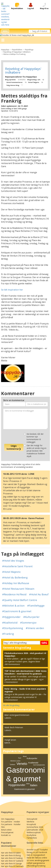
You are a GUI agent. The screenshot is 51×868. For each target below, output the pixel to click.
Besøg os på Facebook (36, 806)
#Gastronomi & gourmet (15, 571)
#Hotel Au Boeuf (37, 554)
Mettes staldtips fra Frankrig (14, 34)
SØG (44, 597)
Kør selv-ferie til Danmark (12, 820)
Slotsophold (32, 773)
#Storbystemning (29, 582)
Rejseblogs (30, 30)
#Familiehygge (32, 565)
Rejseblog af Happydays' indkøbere (17, 32)
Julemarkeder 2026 (35, 784)
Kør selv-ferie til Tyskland (12, 815)
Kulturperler (32, 712)
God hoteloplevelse (39, 719)
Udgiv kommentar (14, 405)
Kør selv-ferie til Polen (10, 823)
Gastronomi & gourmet (25, 743)
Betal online (6, 784)
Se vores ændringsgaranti (38, 814)
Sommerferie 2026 (34, 781)
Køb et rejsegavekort (35, 809)
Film (3, 781)
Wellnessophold (33, 786)
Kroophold (31, 778)
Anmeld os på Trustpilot (37, 803)
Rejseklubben (18, 30)
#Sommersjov (10, 582)
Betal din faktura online (36, 812)
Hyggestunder (17, 739)
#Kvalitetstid (26, 576)
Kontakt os (6, 789)
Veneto (22, 717)
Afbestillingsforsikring (36, 820)
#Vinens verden (11, 588)
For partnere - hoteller (10, 778)
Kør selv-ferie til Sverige (11, 817)
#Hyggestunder (39, 571)
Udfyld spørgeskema (35, 817)
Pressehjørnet (7, 786)
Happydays (5, 30)
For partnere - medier (10, 776)
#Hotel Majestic (11, 537)
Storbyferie (31, 789)
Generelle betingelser (26, 846)
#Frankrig (27, 588)
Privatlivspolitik (26, 843)
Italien (34, 739)
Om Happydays (8, 773)
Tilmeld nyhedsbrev (35, 822)
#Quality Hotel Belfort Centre (18, 560)
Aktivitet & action (15, 715)
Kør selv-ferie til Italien (10, 807)
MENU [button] (5, 11)
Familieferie (32, 792)
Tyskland (12, 718)
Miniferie (30, 776)
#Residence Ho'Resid (14, 554)
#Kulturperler (9, 576)
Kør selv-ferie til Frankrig (11, 812)
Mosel (25, 710)
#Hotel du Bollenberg (33, 537)
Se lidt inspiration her (11, 260)
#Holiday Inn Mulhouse (15, 543)
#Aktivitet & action (12, 565)
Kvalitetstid (33, 717)
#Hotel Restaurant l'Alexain (17, 548)
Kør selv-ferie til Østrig (10, 809)
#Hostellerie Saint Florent (16, 531)
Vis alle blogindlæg (11, 659)
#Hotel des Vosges (12, 526)
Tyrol (20, 712)
